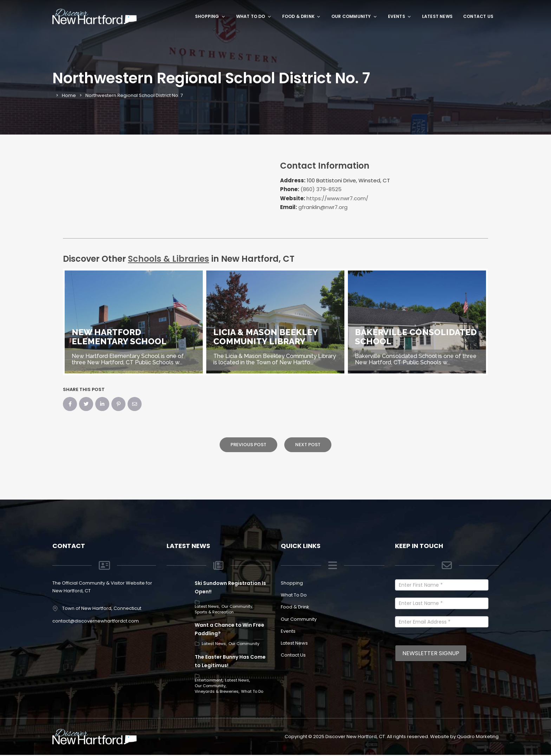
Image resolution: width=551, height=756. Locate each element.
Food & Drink (302, 16)
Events (400, 16)
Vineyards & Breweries (217, 691)
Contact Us (478, 16)
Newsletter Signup (431, 653)
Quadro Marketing (478, 737)
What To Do (254, 16)
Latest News (437, 16)
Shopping (210, 16)
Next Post (308, 445)
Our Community (354, 16)
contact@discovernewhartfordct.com (96, 621)
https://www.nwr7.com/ (337, 198)
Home (69, 95)
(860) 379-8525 (321, 189)
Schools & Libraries (168, 259)
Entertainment (209, 680)
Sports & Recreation (214, 612)
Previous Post (248, 445)
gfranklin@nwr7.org (323, 207)
